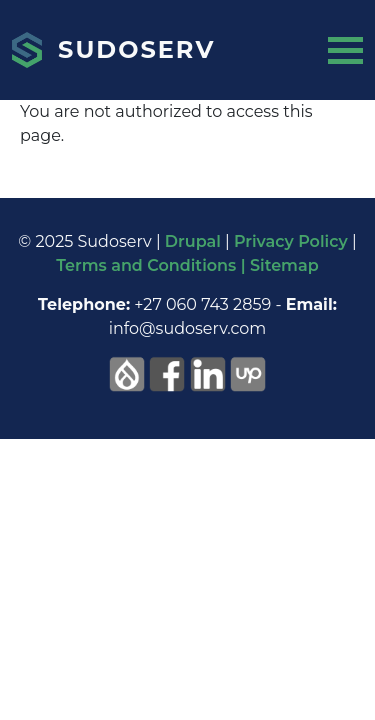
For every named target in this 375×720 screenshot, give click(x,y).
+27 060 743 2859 (202, 304)
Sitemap (284, 265)
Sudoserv (136, 49)
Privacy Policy (291, 241)
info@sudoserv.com (188, 328)
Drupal (193, 241)
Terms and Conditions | (153, 265)
